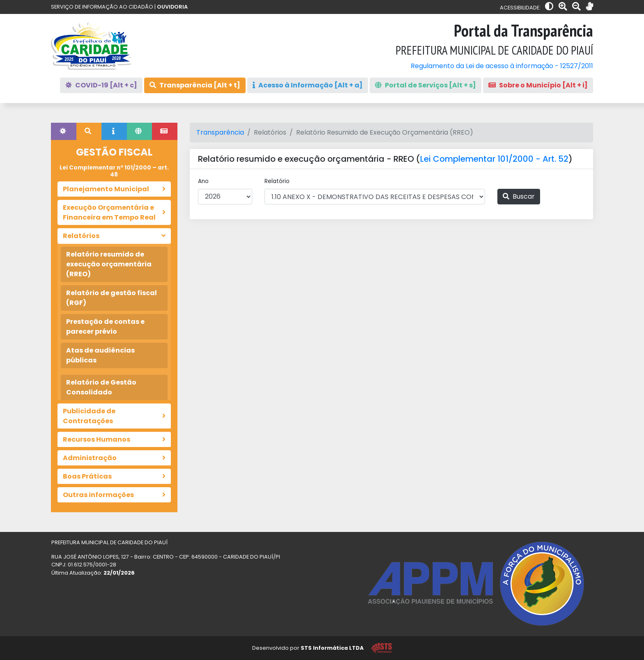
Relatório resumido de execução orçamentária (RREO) (109, 264)
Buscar (519, 196)
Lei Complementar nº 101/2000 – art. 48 (114, 171)
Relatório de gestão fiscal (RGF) (112, 298)
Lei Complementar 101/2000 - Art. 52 (494, 159)
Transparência (220, 132)
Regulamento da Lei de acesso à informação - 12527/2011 (502, 66)
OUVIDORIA (172, 7)
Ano (203, 181)
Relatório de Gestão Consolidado (101, 387)
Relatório (277, 181)
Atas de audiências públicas (100, 355)
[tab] (64, 131)
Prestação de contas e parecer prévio (105, 327)
